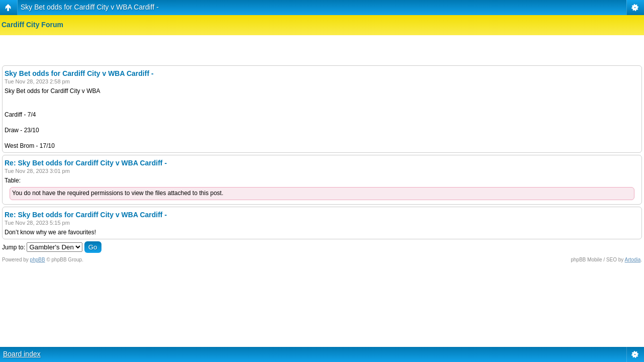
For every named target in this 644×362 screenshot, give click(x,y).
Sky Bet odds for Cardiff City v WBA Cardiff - (90, 7)
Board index (22, 354)
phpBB (38, 260)
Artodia (633, 260)
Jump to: (14, 247)
